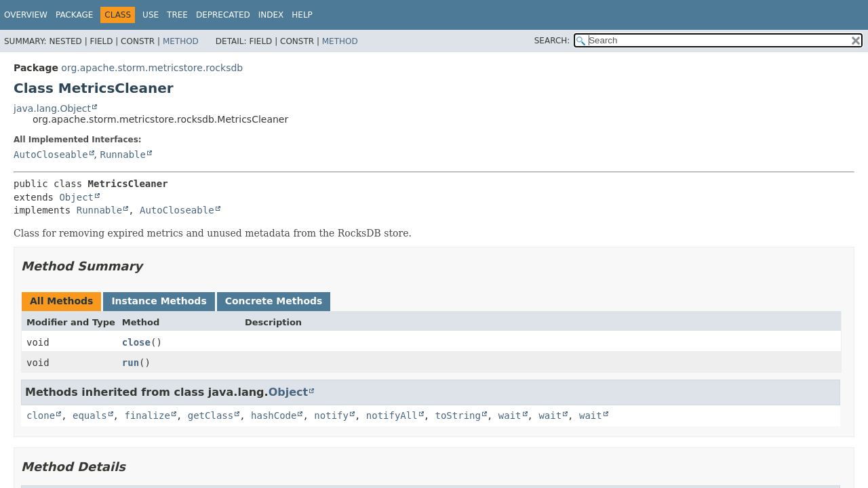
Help (302, 15)
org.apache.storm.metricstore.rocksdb (152, 68)
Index (271, 15)
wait (510, 415)
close (136, 342)
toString (458, 415)
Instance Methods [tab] (159, 301)
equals (90, 415)
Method (181, 41)
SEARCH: (552, 41)
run (131, 363)
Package (74, 15)
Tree (177, 15)
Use (151, 15)
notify (331, 415)
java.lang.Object (52, 108)
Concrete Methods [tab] (274, 301)
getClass (211, 415)
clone (41, 415)
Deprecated (223, 15)
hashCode (274, 415)
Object (76, 197)
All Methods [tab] (61, 301)
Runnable (122, 155)
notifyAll (392, 415)
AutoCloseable (51, 155)
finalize (147, 415)
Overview (26, 15)
